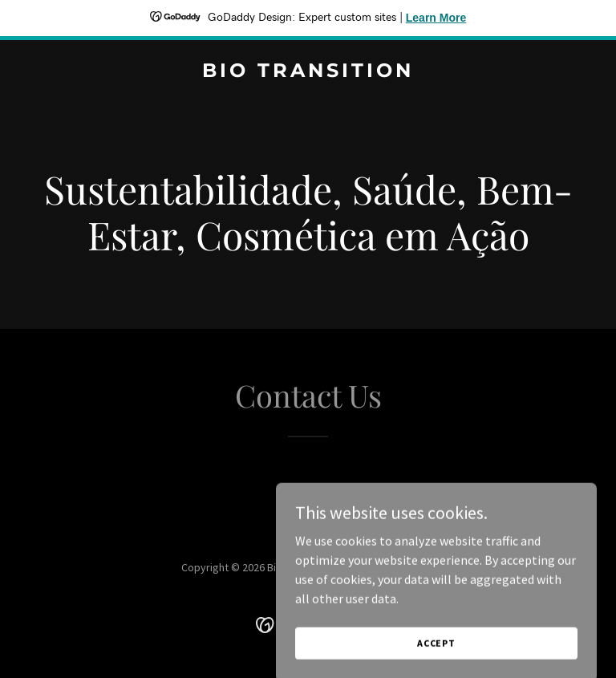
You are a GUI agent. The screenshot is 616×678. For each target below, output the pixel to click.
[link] (308, 72)
